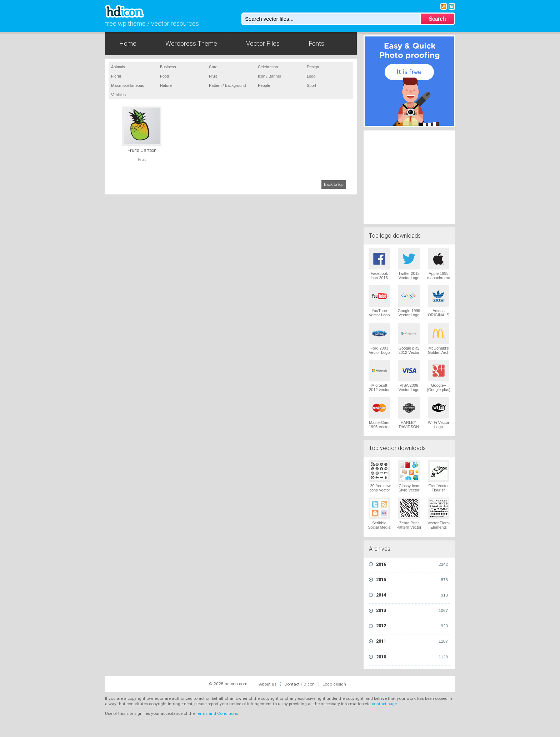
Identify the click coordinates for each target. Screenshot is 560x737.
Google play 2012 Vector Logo (409, 352)
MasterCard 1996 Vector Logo (379, 427)
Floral (116, 76)
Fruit (213, 76)
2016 (412, 564)
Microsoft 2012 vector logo (379, 390)
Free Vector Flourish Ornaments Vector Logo (439, 492)
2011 (412, 641)
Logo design (334, 684)
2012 (412, 626)
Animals (118, 67)
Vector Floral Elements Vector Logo (439, 527)
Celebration (268, 67)
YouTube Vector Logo (379, 313)
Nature (166, 85)
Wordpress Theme (191, 43)
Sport (311, 85)
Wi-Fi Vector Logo (439, 425)
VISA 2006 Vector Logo (409, 387)
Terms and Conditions (217, 713)
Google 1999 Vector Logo (409, 313)
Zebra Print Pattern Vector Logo (409, 527)
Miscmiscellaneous (127, 85)
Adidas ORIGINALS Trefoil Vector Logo (439, 317)
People (264, 85)
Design (313, 67)
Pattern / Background (227, 85)
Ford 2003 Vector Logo (379, 350)
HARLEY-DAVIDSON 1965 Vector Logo (409, 429)
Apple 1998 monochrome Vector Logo (439, 278)
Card (213, 67)
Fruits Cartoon (142, 150)
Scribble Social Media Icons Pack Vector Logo (379, 529)
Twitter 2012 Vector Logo (409, 276)
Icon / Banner (269, 76)
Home (128, 43)
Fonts (316, 43)
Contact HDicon (299, 684)
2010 (412, 657)
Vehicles (118, 95)
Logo (311, 76)
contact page (384, 704)
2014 (412, 595)
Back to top (334, 184)
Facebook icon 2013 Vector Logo (379, 278)
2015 (412, 580)
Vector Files (263, 43)
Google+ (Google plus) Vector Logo (439, 390)
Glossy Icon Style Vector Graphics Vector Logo (409, 492)
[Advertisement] (409, 176)
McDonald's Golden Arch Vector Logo (439, 352)
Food (164, 76)
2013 (412, 610)
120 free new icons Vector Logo (379, 490)
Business (168, 67)
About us (268, 684)
